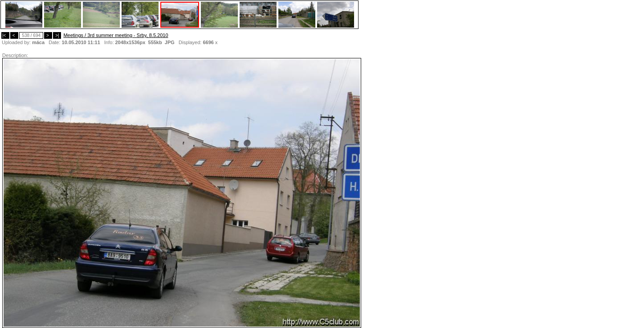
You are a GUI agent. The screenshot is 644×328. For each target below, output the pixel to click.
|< (5, 35)
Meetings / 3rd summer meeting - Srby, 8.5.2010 (116, 35)
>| (57, 35)
